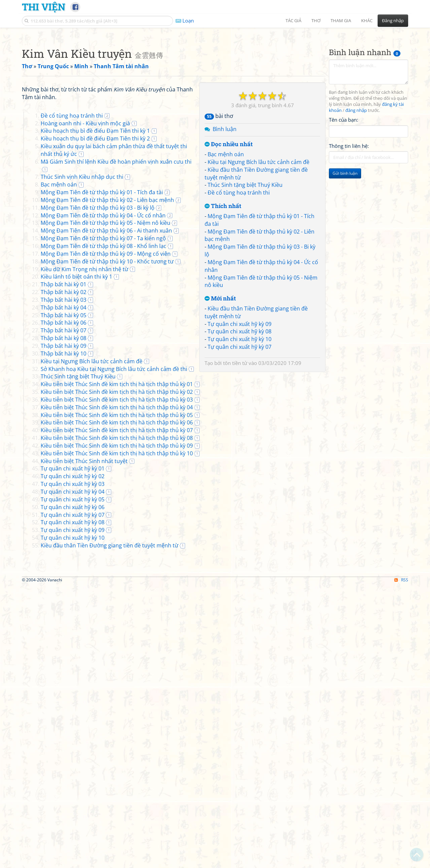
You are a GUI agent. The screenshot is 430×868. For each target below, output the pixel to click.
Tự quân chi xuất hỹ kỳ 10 (240, 433)
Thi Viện (44, 7)
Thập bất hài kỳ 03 (63, 488)
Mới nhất (220, 393)
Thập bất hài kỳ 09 (63, 534)
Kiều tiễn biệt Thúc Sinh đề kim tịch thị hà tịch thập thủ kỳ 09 (117, 634)
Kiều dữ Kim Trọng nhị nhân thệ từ (84, 457)
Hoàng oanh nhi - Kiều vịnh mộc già (85, 312)
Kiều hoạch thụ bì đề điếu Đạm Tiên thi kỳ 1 (95, 319)
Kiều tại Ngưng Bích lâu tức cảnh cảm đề (259, 256)
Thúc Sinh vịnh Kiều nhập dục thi (82, 365)
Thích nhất (223, 300)
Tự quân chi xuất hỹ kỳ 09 (240, 418)
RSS (401, 862)
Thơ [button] (316, 20)
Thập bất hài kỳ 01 (63, 472)
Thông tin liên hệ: (349, 240)
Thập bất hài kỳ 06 (63, 511)
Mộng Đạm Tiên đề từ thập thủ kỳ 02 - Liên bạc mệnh (107, 388)
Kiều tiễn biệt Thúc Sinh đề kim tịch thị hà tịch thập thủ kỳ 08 (117, 626)
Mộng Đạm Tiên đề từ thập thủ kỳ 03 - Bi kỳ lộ (98, 396)
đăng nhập (356, 204)
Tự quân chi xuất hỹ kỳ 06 (73, 695)
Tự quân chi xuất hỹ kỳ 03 (73, 672)
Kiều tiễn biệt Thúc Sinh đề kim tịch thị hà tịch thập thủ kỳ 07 (117, 618)
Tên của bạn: (343, 214)
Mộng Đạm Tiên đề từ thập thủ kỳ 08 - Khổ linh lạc (103, 434)
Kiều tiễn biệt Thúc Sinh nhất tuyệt (84, 649)
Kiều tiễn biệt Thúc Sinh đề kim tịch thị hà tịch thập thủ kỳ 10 (117, 642)
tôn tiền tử (235, 457)
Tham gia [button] (341, 20)
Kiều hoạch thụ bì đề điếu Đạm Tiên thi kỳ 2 (95, 327)
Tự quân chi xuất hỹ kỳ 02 (73, 664)
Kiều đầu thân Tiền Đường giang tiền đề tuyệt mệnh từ (110, 734)
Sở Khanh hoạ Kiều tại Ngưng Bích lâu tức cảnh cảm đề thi (114, 557)
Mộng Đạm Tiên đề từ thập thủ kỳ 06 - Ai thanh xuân (106, 419)
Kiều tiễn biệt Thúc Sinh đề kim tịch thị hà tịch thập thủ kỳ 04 (117, 595)
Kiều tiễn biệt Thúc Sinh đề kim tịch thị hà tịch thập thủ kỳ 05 (117, 603)
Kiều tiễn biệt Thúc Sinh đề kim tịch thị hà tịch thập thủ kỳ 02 (117, 580)
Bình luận (225, 223)
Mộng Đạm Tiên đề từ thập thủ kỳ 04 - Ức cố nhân (103, 404)
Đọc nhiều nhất (229, 238)
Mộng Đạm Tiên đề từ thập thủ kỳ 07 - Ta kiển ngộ (103, 426)
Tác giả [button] (293, 20)
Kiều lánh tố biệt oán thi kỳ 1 (76, 465)
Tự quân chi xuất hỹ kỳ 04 (73, 680)
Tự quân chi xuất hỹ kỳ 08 (240, 425)
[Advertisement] (215, 79)
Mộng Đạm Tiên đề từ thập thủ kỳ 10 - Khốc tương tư (107, 450)
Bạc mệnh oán (226, 248)
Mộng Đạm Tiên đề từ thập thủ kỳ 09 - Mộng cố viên (106, 442)
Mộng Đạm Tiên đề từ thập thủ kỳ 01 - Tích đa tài (102, 380)
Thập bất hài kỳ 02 (63, 480)
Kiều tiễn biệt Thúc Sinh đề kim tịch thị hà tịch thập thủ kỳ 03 (117, 588)
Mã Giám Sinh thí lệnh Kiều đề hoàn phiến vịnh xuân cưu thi (116, 350)
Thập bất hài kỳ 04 (63, 496)
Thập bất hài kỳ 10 (63, 542)
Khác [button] (367, 20)
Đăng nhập (393, 20)
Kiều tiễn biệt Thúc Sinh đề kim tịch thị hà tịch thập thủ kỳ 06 (117, 611)
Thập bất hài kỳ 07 (63, 519)
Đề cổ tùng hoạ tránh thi (239, 287)
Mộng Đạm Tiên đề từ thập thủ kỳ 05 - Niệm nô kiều (105, 411)
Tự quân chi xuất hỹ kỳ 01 (73, 657)
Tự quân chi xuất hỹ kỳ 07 (240, 441)
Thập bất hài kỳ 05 (63, 503)
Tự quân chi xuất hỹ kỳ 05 (73, 688)
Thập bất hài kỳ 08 (63, 526)
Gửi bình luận (345, 267)
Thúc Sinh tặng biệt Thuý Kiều (245, 279)
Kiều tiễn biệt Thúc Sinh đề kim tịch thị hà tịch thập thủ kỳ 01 (117, 572)
